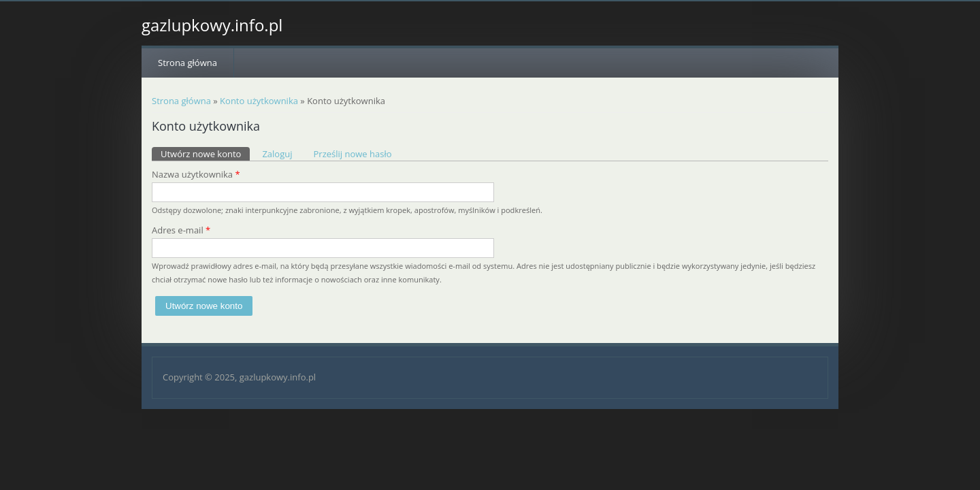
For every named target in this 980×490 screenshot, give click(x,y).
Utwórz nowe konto (205, 153)
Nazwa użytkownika (196, 174)
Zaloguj (277, 154)
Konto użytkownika (259, 101)
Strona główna (187, 63)
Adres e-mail (181, 230)
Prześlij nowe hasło (353, 154)
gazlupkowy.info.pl (212, 25)
